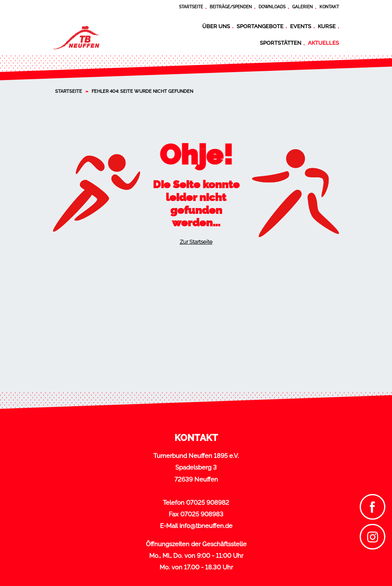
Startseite (191, 7)
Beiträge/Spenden (231, 7)
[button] (18, 568)
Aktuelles (323, 43)
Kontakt (329, 7)
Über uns (216, 26)
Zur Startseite (196, 242)
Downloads (272, 7)
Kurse (327, 26)
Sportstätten (281, 43)
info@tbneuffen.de (206, 526)
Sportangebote (260, 26)
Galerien (302, 7)
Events (301, 26)
